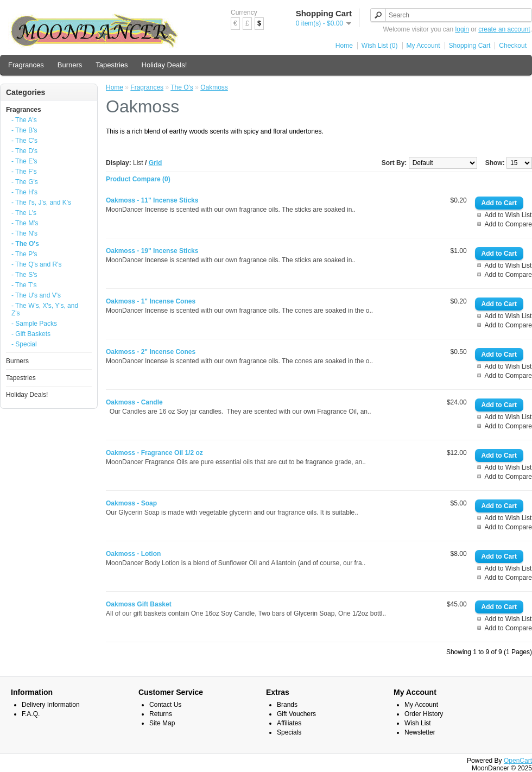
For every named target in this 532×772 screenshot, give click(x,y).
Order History (424, 714)
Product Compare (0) (138, 179)
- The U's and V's (36, 295)
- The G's (25, 182)
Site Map (162, 723)
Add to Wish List (508, 215)
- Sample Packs (34, 324)
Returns (161, 714)
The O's (182, 87)
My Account (423, 46)
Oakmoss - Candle (134, 402)
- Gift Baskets (31, 334)
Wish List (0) (380, 46)
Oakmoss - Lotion (133, 554)
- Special (24, 344)
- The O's (25, 244)
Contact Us (165, 705)
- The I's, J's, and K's (41, 203)
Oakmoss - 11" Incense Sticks (152, 200)
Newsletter (420, 732)
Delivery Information (51, 705)
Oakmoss (214, 87)
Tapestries (112, 65)
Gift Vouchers (296, 714)
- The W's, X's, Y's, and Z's (45, 309)
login (462, 29)
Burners (70, 65)
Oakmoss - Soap (131, 503)
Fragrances (26, 65)
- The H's (24, 192)
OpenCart (518, 761)
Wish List (418, 723)
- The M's (25, 223)
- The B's (24, 130)
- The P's (24, 254)
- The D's (24, 151)
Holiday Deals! (164, 65)
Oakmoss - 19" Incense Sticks (152, 251)
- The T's (24, 285)
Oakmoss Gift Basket (139, 604)
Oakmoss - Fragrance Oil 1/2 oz (154, 453)
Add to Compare (508, 224)
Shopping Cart (470, 46)
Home (344, 46)
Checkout (513, 46)
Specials (289, 732)
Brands (287, 705)
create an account (504, 29)
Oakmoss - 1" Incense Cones (151, 301)
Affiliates (289, 723)
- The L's (24, 213)
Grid (156, 163)
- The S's (24, 275)
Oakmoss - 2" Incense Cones (151, 352)
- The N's (24, 233)
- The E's (24, 161)
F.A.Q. (31, 714)
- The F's (24, 172)
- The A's (24, 120)
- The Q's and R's (36, 264)
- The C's (24, 141)
